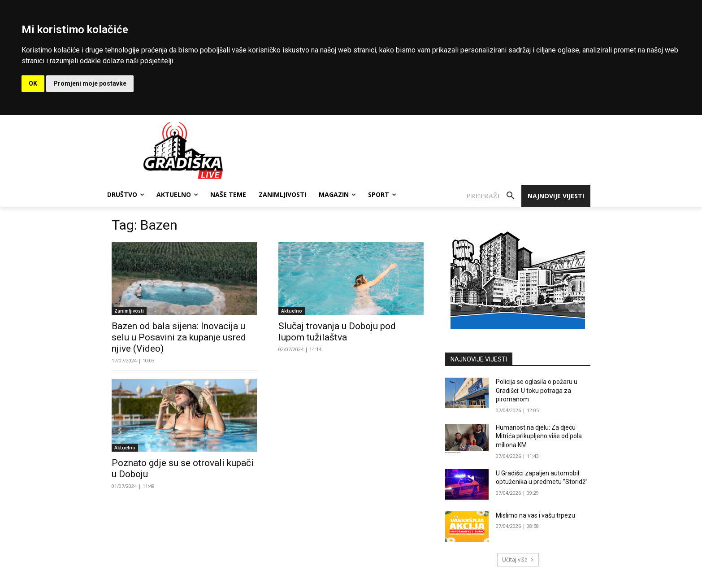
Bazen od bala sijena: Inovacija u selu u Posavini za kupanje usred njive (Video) (179, 337)
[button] (494, 196)
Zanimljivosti (129, 311)
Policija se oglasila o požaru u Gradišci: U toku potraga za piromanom (537, 390)
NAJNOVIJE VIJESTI (479, 359)
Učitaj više (518, 560)
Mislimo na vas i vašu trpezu (535, 515)
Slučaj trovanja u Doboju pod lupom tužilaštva (337, 332)
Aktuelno (292, 311)
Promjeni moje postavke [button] (90, 83)
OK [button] (33, 83)
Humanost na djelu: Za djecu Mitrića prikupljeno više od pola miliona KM (539, 436)
